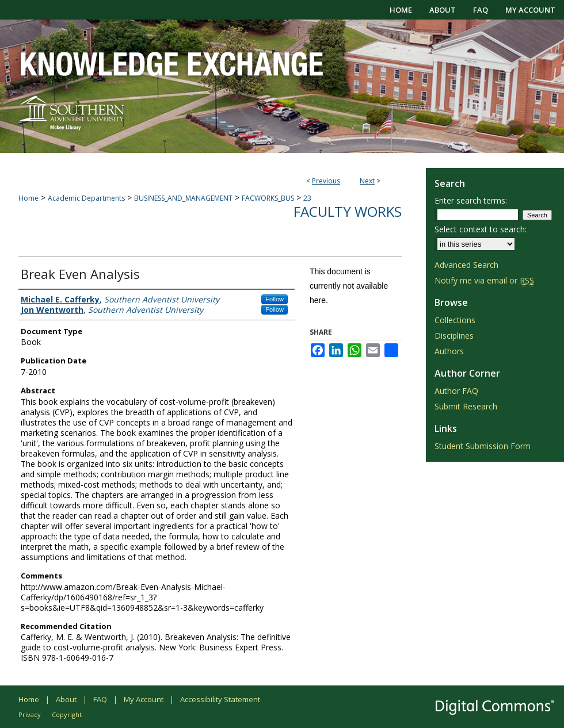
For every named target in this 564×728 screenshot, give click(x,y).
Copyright (67, 714)
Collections (455, 320)
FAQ (100, 699)
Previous (326, 181)
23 (307, 198)
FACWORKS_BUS (268, 198)
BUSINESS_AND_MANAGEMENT (183, 198)
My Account (144, 699)
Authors (449, 351)
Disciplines (454, 336)
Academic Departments (86, 198)
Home (28, 198)
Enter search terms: (471, 200)
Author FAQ (456, 391)
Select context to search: (481, 229)
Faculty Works (348, 211)
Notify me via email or (484, 280)
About (66, 699)
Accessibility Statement (220, 699)
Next (367, 181)
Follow (275, 299)
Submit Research (466, 406)
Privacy (30, 714)
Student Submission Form (483, 446)
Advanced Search (466, 265)
